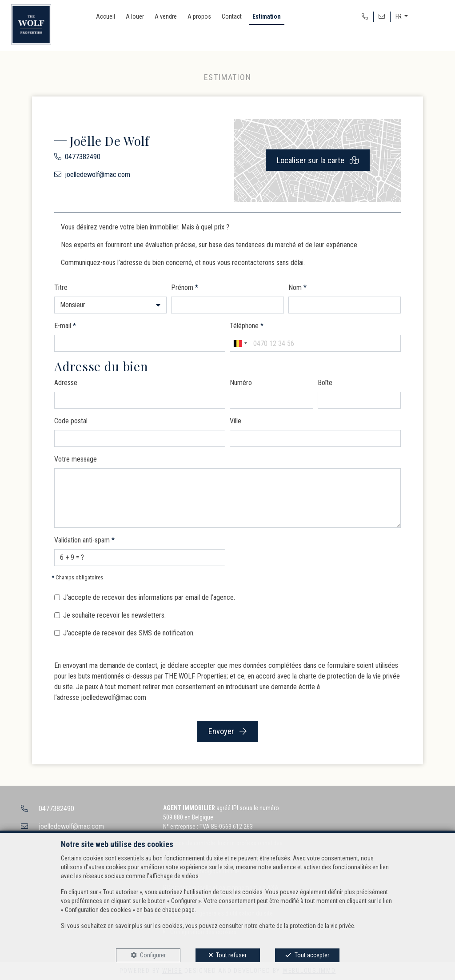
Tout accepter (312, 955)
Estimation (267, 16)
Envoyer (227, 731)
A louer (135, 16)
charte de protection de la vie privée (349, 676)
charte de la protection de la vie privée (307, 926)
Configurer (153, 955)
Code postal (71, 421)
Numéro (241, 383)
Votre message (76, 459)
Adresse (66, 383)
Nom (297, 287)
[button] (110, 305)
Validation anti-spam (84, 540)
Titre (61, 287)
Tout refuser (231, 955)
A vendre (166, 16)
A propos (199, 16)
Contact (232, 16)
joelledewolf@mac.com (98, 175)
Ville (235, 421)
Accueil (106, 16)
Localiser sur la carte (318, 160)
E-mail (65, 326)
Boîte (325, 383)
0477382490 (83, 157)
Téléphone (247, 326)
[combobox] (240, 343)
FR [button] (399, 16)
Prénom (185, 287)
